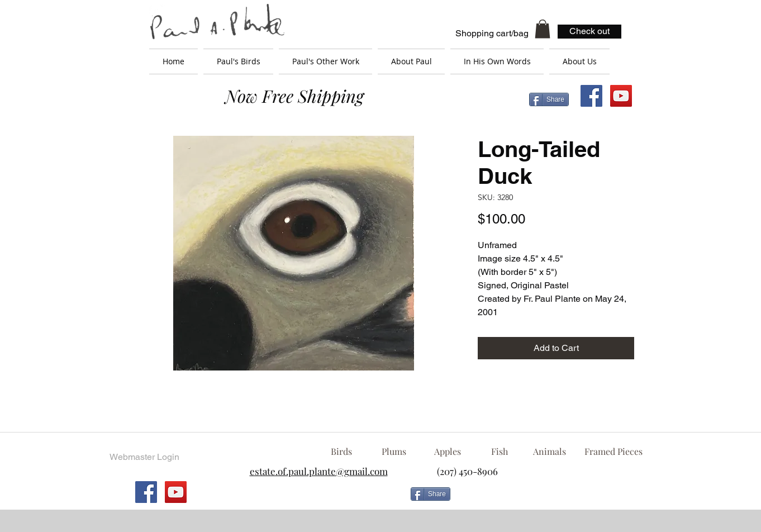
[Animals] (549, 452)
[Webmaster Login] (144, 457)
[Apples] (447, 452)
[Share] (549, 99)
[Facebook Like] (545, 498)
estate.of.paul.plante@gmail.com (319, 471)
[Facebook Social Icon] (591, 96)
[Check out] (589, 32)
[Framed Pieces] (613, 452)
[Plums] (394, 452)
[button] (543, 29)
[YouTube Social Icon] (621, 96)
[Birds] (341, 452)
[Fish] (500, 452)
